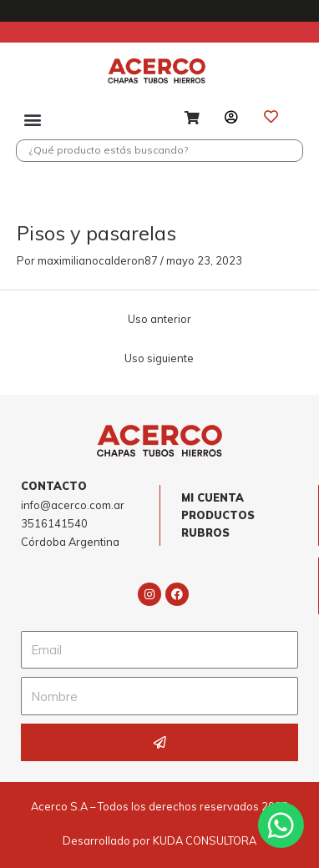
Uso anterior (159, 319)
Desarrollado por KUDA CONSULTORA (159, 840)
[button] (33, 119)
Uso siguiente (159, 358)
